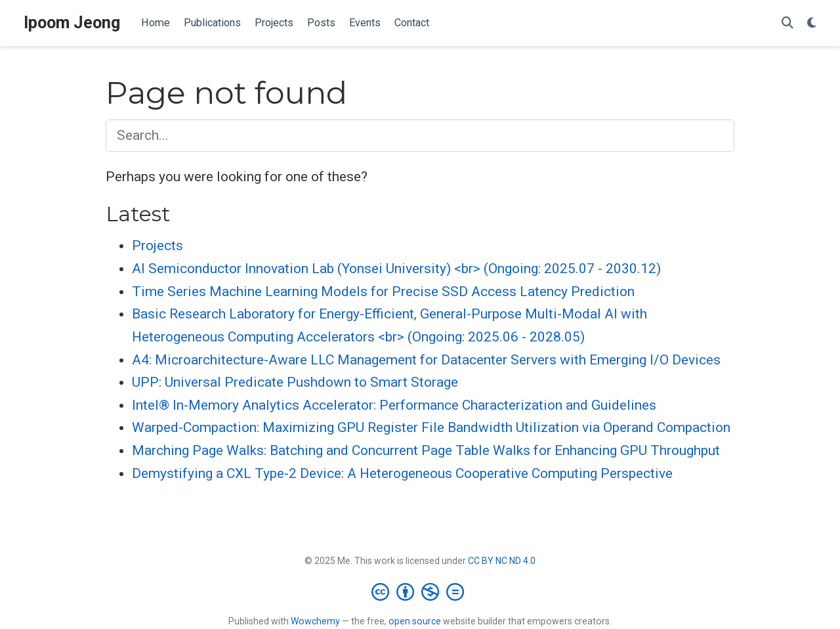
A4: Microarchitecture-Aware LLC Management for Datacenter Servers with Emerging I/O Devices (426, 360)
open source (415, 621)
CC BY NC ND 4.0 (502, 561)
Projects (157, 246)
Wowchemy (315, 621)
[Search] (787, 23)
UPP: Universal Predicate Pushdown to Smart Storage (295, 382)
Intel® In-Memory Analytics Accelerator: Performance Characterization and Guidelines (394, 405)
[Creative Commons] (420, 592)
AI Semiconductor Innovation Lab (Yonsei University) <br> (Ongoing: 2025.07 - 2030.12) (396, 269)
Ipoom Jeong (72, 23)
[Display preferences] (812, 23)
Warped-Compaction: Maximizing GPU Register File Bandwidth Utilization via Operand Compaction (431, 427)
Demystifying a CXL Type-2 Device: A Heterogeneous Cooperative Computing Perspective (402, 473)
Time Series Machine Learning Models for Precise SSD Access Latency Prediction (383, 292)
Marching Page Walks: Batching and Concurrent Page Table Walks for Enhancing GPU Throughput (426, 450)
